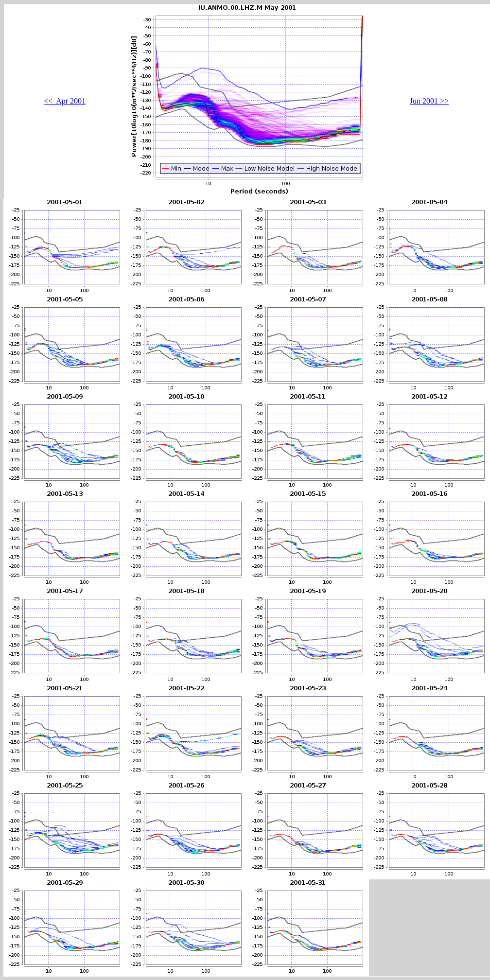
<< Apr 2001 (65, 101)
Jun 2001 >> (429, 101)
